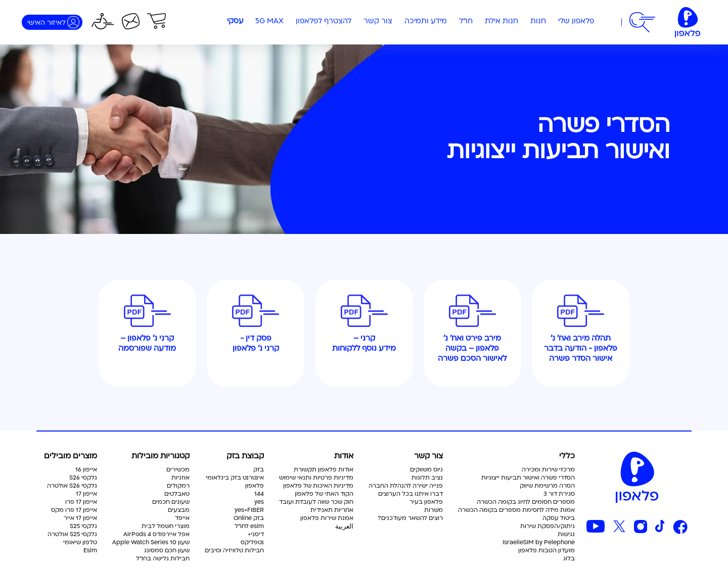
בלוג (569, 559)
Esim (90, 551)
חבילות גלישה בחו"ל (163, 559)
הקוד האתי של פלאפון (324, 494)
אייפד (182, 518)
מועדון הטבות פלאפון (547, 551)
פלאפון (255, 486)
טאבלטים (177, 494)
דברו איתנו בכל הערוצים (411, 494)
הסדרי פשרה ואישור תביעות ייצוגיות (528, 478)
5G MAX (269, 21)
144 (259, 494)
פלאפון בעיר (426, 502)
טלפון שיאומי (80, 543)
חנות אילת (502, 21)
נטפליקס (252, 543)
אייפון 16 (86, 470)
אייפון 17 (86, 494)
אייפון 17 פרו (81, 502)
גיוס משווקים (426, 470)
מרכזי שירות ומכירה (548, 470)
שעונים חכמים (171, 502)
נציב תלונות (427, 478)
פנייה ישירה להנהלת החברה (406, 486)
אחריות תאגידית (332, 510)
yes (259, 502)
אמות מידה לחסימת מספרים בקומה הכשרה (516, 510)
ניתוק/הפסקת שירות (548, 527)
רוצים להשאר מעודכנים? (410, 518)
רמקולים (178, 486)
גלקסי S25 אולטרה (72, 535)
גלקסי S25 (83, 527)
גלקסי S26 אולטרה (72, 486)
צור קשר (378, 21)
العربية (344, 527)
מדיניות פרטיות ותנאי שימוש (316, 478)
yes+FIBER (249, 510)
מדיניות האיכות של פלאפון (318, 486)
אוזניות (180, 478)
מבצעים (179, 510)
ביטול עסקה (559, 518)
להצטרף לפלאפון (324, 21)
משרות (434, 510)
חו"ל (466, 21)
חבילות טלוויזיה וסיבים (234, 551)
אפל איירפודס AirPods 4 (156, 535)
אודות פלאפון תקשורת (324, 470)
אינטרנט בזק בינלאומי (235, 478)
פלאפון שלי (576, 21)
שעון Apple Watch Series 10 (151, 543)
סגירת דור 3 (559, 494)
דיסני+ (256, 535)
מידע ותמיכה (426, 21)
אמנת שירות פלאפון (327, 518)
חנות (538, 21)
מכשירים (178, 470)
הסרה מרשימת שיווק (547, 486)
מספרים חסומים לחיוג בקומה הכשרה (526, 502)
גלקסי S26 (83, 478)
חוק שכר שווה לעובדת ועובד (316, 502)
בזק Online (249, 518)
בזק (259, 470)
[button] (642, 22)
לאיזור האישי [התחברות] (47, 23)
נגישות (566, 535)
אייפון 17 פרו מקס (74, 510)
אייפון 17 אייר (80, 518)
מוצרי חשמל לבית (166, 527)
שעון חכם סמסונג (167, 551)
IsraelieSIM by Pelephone (539, 543)
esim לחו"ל (249, 527)
